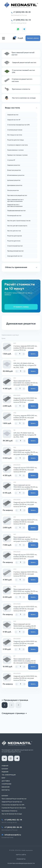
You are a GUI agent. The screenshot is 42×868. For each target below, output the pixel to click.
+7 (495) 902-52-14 (21, 20)
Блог (4, 778)
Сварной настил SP (14, 120)
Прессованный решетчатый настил (14, 799)
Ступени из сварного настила (17, 145)
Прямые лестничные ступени (17, 155)
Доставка (6, 781)
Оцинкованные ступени (15, 150)
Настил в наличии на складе (12, 814)
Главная (5, 766)
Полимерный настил (14, 216)
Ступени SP (11, 160)
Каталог (5, 769)
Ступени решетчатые (15, 130)
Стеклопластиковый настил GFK (18, 125)
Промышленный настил (15, 251)
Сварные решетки (14, 165)
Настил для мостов (14, 231)
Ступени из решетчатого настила (14, 808)
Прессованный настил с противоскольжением (16, 201)
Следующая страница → (14, 713)
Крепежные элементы (9, 811)
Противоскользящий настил (17, 196)
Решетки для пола (14, 241)
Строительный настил (15, 246)
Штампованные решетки (16, 175)
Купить (33, 354)
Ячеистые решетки (14, 170)
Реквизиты (21, 859)
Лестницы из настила (15, 135)
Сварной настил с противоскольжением (15, 206)
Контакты (6, 790)
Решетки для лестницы (16, 140)
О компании (6, 784)
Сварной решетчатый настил (12, 802)
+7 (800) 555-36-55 (21, 12)
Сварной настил (13, 115)
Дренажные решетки (15, 185)
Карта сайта (21, 855)
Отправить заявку (21, 307)
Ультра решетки (13, 190)
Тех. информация (9, 775)
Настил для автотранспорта (17, 226)
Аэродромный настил (15, 256)
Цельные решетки (14, 180)
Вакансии (6, 787)
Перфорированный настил (16, 211)
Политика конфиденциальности (21, 864)
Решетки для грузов (15, 236)
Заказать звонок (33, 38)
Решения (5, 772)
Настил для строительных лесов (19, 221)
